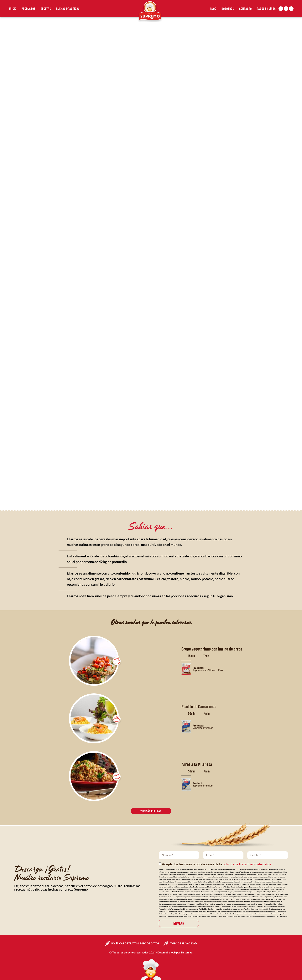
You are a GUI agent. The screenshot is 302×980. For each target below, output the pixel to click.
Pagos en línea (266, 9)
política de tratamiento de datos (247, 864)
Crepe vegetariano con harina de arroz (212, 649)
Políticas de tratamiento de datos (135, 943)
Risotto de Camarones (199, 706)
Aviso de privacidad (183, 943)
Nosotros (228, 9)
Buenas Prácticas (68, 9)
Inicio (13, 9)
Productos (29, 9)
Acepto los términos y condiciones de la (216, 864)
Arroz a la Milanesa (197, 764)
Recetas (46, 9)
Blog (213, 9)
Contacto (245, 9)
